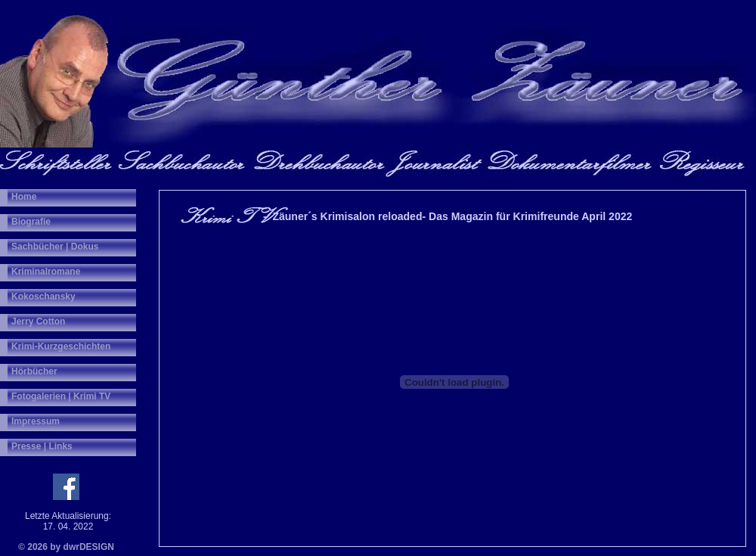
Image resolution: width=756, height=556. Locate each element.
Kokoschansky (43, 297)
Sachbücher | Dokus (55, 247)
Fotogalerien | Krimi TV (61, 396)
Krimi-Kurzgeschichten (61, 346)
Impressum (36, 421)
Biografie (31, 222)
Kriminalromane (46, 272)
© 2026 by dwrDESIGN (66, 547)
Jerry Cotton (38, 321)
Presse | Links (42, 446)
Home (24, 197)
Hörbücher (34, 371)
